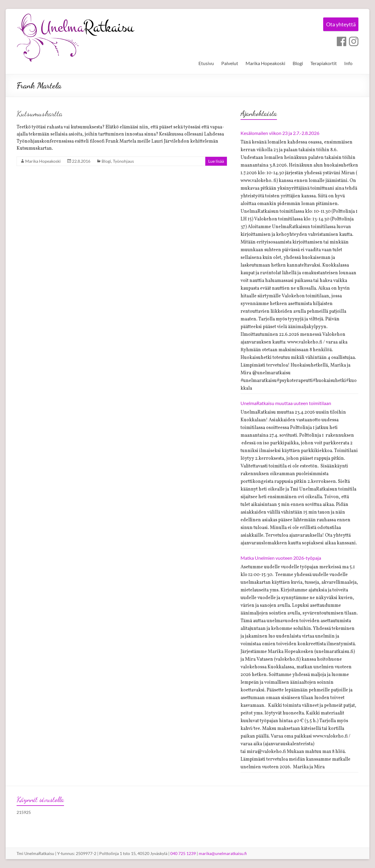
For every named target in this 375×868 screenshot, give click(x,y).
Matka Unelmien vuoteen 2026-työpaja (281, 558)
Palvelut (230, 63)
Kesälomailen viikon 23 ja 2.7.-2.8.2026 (280, 133)
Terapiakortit (324, 63)
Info (348, 63)
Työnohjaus (123, 161)
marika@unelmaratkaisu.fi (223, 853)
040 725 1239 (183, 853)
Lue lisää (216, 161)
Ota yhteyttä (339, 25)
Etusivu (206, 63)
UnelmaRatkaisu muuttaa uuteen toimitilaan (286, 403)
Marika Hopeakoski (265, 63)
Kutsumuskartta (39, 113)
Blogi (298, 63)
